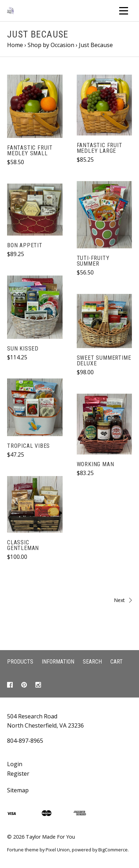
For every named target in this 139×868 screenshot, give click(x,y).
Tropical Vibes (28, 446)
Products (20, 662)
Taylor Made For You (50, 837)
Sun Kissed (23, 349)
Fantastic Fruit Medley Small (30, 151)
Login (15, 764)
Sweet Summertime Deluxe (104, 361)
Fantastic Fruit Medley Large (100, 148)
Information (58, 662)
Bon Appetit (25, 245)
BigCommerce (113, 850)
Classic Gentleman (23, 545)
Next (103, 600)
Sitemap (18, 790)
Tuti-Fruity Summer (93, 261)
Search (92, 662)
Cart (117, 662)
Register (18, 774)
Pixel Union (58, 850)
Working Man (95, 464)
